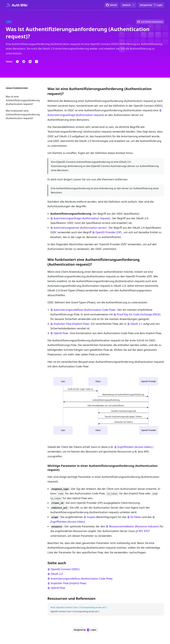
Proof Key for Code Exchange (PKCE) (139, 314)
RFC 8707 (144, 531)
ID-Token (136, 517)
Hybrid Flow (61, 333)
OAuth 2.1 (136, 324)
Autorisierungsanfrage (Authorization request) (76, 115)
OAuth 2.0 (57, 574)
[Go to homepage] (16, 5)
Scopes (91, 517)
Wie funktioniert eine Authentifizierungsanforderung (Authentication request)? (23, 114)
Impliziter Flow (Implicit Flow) (71, 324)
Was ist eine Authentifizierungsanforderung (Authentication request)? (23, 100)
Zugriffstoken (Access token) (135, 447)
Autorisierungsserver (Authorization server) (80, 228)
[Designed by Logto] (151, 5)
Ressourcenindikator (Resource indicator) (134, 526)
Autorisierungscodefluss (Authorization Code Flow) (84, 310)
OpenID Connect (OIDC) (65, 569)
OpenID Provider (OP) (109, 232)
